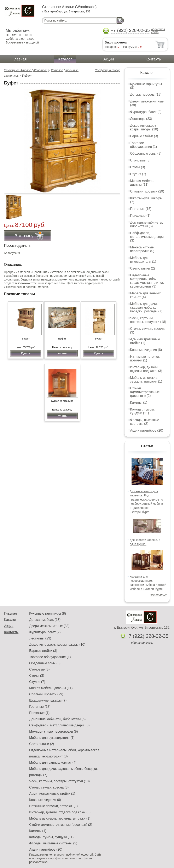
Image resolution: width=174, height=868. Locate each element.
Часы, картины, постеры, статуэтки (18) (148, 320)
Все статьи (158, 595)
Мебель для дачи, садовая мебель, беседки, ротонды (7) (146, 308)
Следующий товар (108, 70)
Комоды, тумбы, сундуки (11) (142, 411)
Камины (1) (139, 403)
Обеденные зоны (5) (146, 153)
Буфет (26, 339)
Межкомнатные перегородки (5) (142, 249)
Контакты (153, 59)
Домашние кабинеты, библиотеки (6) (147, 224)
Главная (20, 59)
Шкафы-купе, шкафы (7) (48, 700)
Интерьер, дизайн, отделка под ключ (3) (146, 369)
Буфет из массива (62, 401)
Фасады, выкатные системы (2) (145, 422)
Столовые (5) (140, 160)
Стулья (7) (138, 174)
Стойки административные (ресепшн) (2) (145, 392)
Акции (109, 59)
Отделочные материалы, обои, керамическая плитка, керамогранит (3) (147, 281)
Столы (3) (138, 167)
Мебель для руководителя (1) (143, 260)
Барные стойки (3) (144, 136)
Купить (26, 353)
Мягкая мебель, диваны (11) (142, 183)
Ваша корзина (116, 42)
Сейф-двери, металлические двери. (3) (147, 237)
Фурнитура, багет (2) (146, 112)
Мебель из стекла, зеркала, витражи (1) (146, 380)
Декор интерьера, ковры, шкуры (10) (144, 127)
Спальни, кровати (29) (147, 191)
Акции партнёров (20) (147, 430)
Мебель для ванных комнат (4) (145, 295)
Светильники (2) (143, 268)
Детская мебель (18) (146, 95)
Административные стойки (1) (145, 341)
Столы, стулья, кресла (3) (49, 787)
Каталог (65, 59)
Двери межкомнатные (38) (49, 626)
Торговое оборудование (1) (143, 145)
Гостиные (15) (141, 209)
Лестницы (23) (141, 119)
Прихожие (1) (140, 216)
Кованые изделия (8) (146, 350)
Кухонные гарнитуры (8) (48, 613)
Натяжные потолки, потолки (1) (145, 358)
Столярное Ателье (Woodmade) (26, 70)
